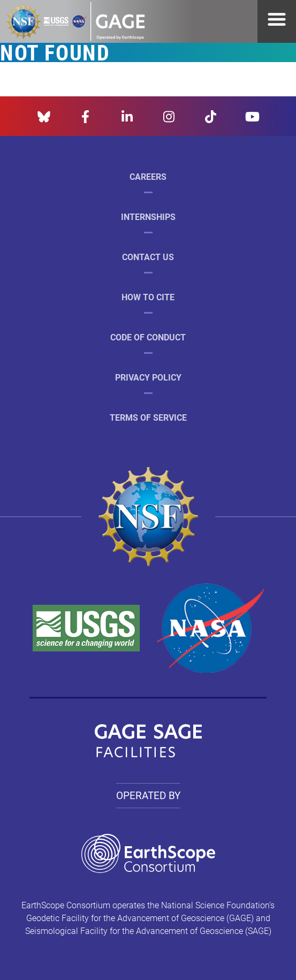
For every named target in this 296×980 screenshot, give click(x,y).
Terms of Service (148, 417)
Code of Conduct (148, 337)
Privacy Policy (148, 377)
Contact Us (148, 257)
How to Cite (148, 297)
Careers (148, 176)
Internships (148, 216)
